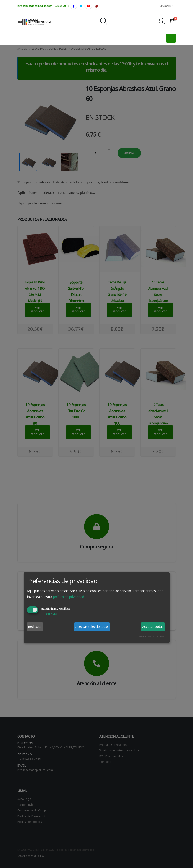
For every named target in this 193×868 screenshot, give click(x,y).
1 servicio (49, 613)
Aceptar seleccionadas (92, 627)
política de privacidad (69, 597)
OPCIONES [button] (166, 6)
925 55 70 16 (62, 6)
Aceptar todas (153, 627)
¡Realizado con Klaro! (151, 636)
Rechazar (35, 627)
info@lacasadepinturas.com (35, 6)
